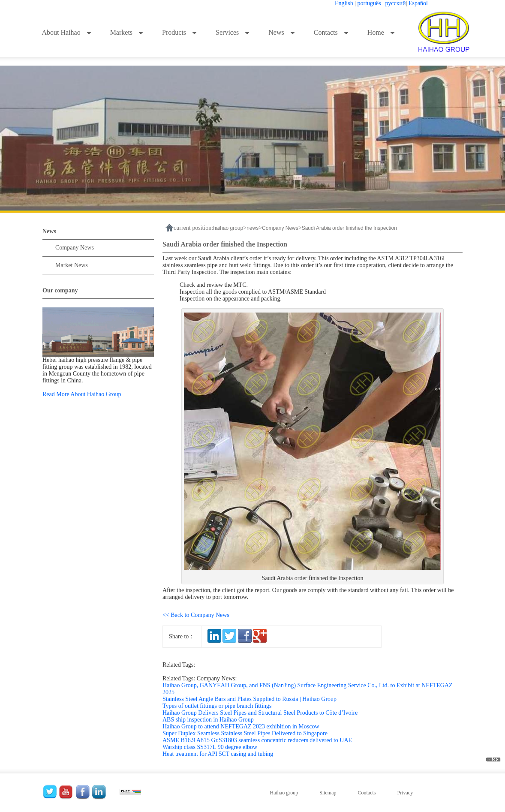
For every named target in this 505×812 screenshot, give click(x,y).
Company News (75, 248)
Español (418, 3)
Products (179, 32)
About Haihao (66, 32)
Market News (72, 265)
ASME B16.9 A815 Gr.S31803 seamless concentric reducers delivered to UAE (257, 740)
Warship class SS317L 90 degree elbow (210, 747)
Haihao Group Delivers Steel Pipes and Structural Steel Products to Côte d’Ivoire (260, 713)
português (369, 3)
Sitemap (328, 793)
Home (381, 32)
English (344, 3)
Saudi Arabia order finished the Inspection (349, 228)
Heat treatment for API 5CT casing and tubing (218, 754)
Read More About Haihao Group (82, 394)
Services (233, 32)
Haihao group (284, 793)
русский (396, 3)
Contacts (331, 32)
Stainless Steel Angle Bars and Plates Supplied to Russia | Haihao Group (249, 699)
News (281, 32)
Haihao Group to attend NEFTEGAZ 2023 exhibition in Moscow (241, 726)
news (252, 228)
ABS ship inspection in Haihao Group (208, 720)
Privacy (405, 793)
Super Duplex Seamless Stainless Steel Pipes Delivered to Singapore (245, 733)
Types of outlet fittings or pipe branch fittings (217, 706)
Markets (127, 32)
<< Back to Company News (196, 615)
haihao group (228, 228)
